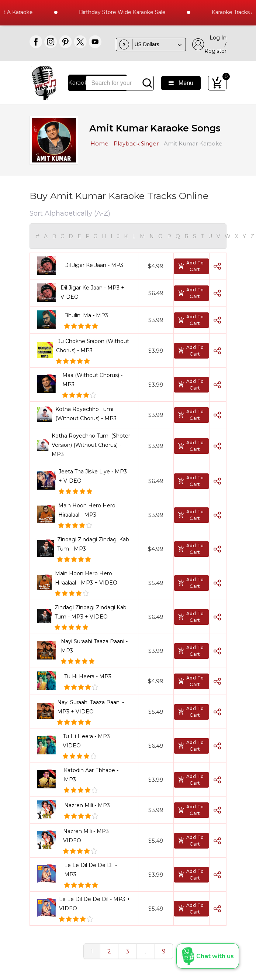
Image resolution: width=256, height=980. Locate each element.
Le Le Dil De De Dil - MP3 (91, 870)
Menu (181, 83)
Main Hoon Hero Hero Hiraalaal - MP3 (87, 510)
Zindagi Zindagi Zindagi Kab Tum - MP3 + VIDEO (91, 612)
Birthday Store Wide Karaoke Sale (129, 12)
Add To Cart (191, 266)
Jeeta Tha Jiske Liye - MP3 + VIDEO (93, 476)
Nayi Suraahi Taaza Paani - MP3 (94, 646)
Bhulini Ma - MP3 (86, 315)
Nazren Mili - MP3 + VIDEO (88, 836)
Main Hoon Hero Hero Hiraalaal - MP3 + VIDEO (86, 578)
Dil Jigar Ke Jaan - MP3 (94, 265)
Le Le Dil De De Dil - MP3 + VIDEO (95, 904)
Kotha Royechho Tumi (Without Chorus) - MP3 (86, 414)
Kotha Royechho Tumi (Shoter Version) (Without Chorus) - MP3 (91, 445)
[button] (208, 956)
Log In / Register (209, 44)
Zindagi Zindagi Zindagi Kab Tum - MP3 (93, 544)
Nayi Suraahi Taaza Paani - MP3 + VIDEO (91, 707)
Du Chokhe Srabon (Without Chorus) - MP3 (93, 346)
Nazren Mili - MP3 (87, 805)
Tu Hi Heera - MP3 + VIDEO (89, 741)
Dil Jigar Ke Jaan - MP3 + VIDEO (92, 292)
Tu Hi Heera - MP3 (88, 676)
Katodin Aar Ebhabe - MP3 (91, 775)
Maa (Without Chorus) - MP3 (92, 380)
